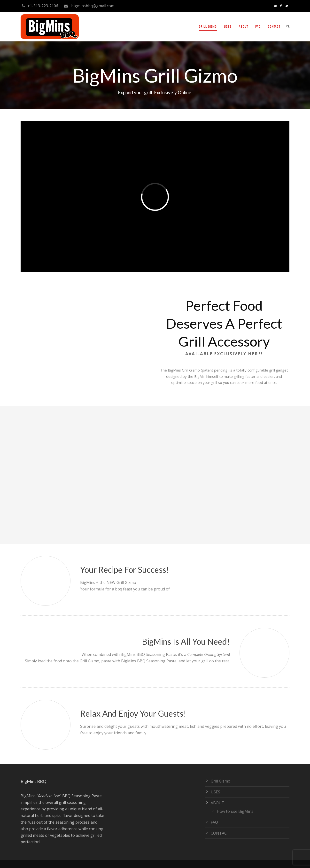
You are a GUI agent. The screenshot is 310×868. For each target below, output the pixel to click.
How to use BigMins (235, 811)
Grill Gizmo (221, 781)
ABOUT (243, 27)
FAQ (258, 27)
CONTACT (274, 27)
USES (228, 27)
